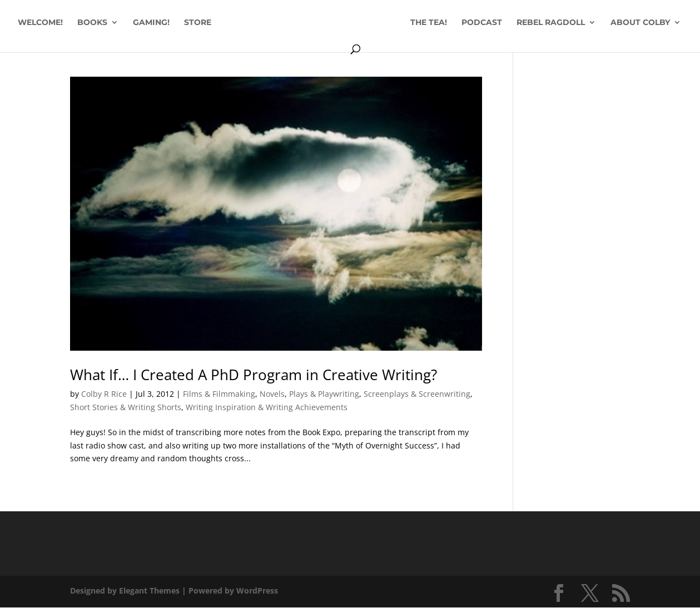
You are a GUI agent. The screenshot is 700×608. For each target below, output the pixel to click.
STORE (198, 23)
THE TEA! (429, 23)
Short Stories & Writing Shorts (126, 407)
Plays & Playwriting (324, 394)
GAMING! (151, 23)
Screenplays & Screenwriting (417, 394)
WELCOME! (40, 23)
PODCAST (482, 23)
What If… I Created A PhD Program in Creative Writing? (254, 375)
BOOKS (92, 23)
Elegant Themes (149, 590)
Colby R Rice (104, 394)
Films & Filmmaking (219, 394)
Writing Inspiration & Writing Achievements (267, 407)
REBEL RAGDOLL (551, 23)
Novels (272, 394)
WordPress (257, 590)
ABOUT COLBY (640, 23)
